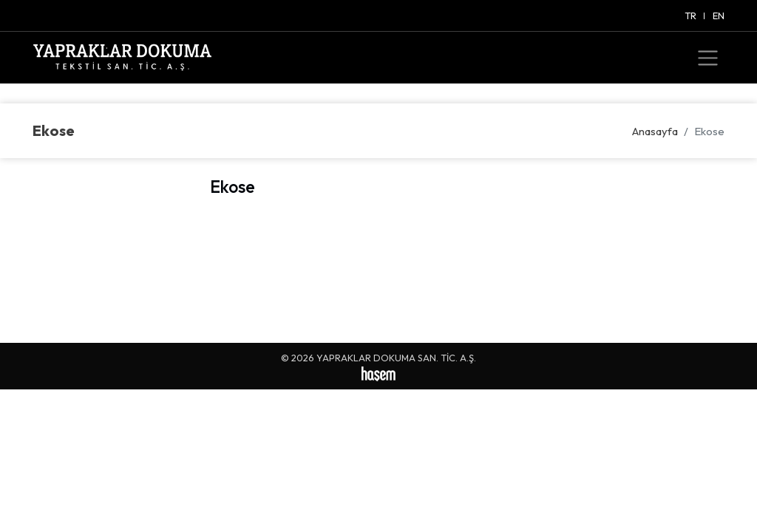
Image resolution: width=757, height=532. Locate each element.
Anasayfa (655, 131)
